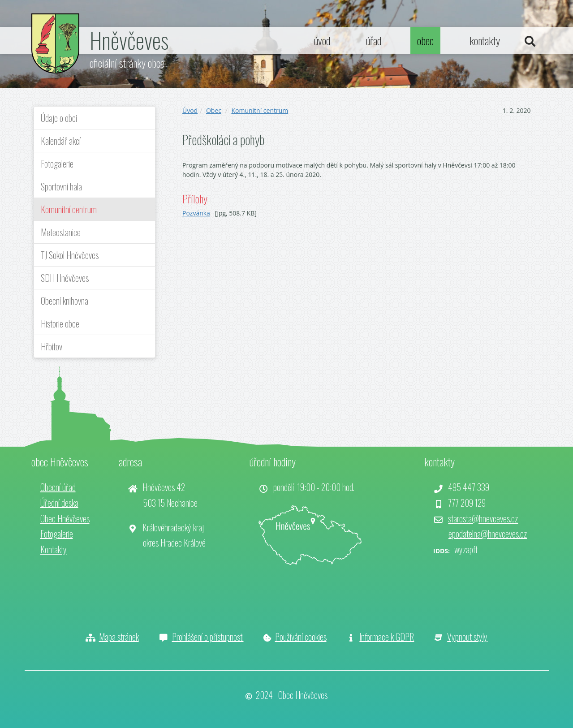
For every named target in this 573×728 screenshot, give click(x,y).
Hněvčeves (129, 39)
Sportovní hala (61, 186)
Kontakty (54, 549)
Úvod (190, 110)
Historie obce (60, 323)
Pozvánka (196, 213)
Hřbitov (52, 346)
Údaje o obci (59, 118)
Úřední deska (59, 503)
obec (425, 40)
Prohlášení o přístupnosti (208, 637)
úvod (322, 40)
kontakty (485, 40)
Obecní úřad (58, 487)
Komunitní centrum (69, 209)
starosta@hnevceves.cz (483, 518)
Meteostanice (61, 232)
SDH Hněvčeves (65, 278)
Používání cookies (301, 637)
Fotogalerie (57, 164)
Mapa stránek (119, 637)
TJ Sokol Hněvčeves (70, 255)
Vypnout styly (467, 637)
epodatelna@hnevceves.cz (488, 534)
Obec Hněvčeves (65, 518)
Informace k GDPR (387, 637)
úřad (374, 40)
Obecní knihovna (65, 301)
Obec (214, 110)
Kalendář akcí (61, 141)
